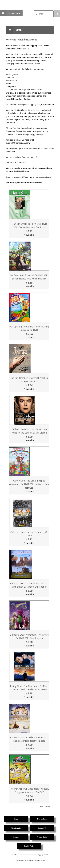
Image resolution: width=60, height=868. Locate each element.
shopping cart (45, 177)
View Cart (14, 13)
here (27, 140)
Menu (14, 30)
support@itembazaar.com (18, 143)
